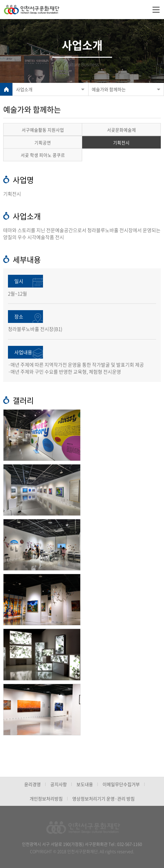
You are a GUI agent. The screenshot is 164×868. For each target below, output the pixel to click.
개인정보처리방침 (46, 799)
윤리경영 (32, 784)
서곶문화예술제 (121, 130)
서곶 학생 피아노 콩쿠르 (43, 155)
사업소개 (24, 89)
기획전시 (121, 142)
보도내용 (85, 784)
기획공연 (43, 142)
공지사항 (59, 784)
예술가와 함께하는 (109, 89)
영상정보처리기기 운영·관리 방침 (103, 799)
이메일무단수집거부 (121, 784)
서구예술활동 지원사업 (43, 130)
